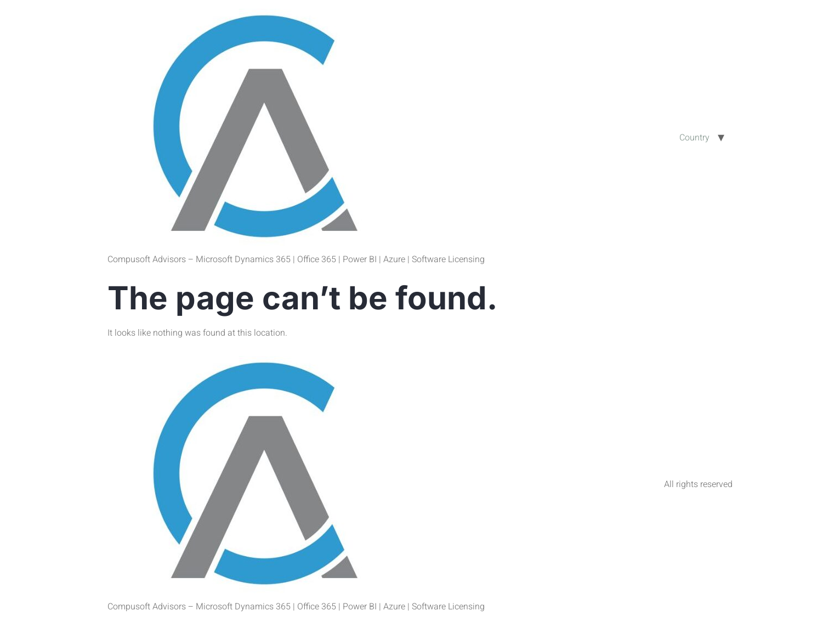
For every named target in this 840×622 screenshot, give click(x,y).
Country (694, 138)
